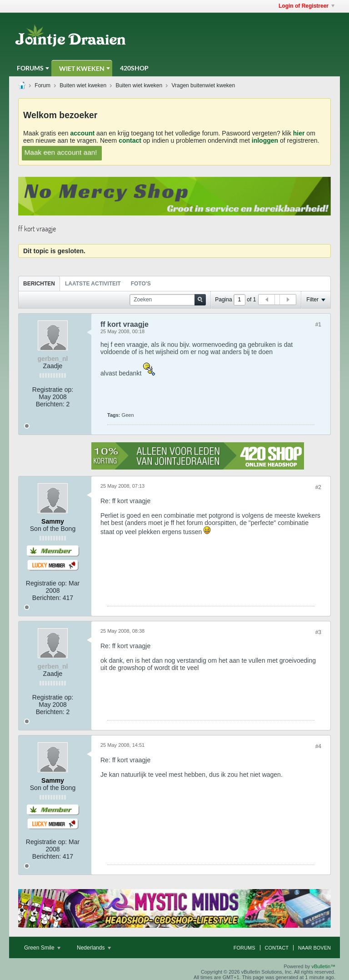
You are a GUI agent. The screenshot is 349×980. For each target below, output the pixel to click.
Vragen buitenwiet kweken (204, 85)
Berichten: (50, 404)
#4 (318, 746)
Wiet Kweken (82, 68)
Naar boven (314, 948)
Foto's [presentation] (141, 284)
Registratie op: (53, 390)
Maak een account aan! (61, 152)
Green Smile (42, 948)
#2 (318, 487)
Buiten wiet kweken (83, 85)
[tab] (39, 283)
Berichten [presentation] (39, 284)
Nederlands (94, 948)
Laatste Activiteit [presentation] (93, 284)
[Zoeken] (168, 300)
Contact (277, 948)
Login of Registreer (307, 6)
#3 (318, 632)
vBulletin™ (323, 966)
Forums (30, 68)
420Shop (134, 68)
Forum (42, 85)
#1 (318, 325)
